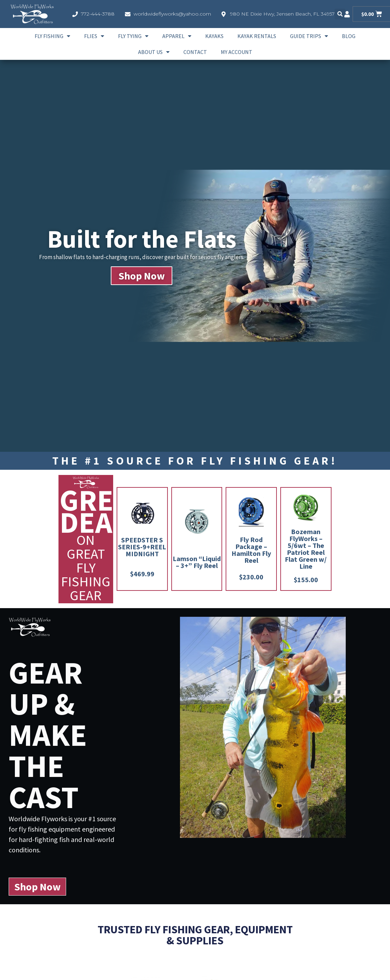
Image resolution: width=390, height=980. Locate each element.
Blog (349, 36)
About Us (154, 52)
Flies (94, 36)
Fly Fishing (52, 36)
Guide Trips (309, 36)
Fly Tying (133, 36)
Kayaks (214, 36)
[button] (340, 14)
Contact (195, 52)
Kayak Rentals (257, 36)
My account (237, 52)
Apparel (177, 36)
